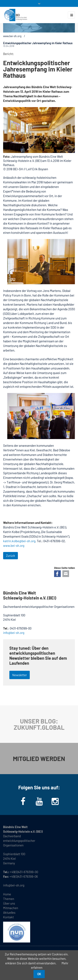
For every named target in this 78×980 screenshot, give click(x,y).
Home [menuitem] (7, 894)
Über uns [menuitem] (9, 903)
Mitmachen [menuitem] (11, 908)
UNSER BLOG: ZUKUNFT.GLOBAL (39, 724)
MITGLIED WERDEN (39, 758)
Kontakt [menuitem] (8, 917)
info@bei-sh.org (14, 633)
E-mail (66, 574)
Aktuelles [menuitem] (9, 912)
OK (39, 974)
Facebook (57, 574)
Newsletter (20, 675)
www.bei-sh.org (12, 36)
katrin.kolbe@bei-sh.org (19, 541)
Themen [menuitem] (9, 899)
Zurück (11, 556)
